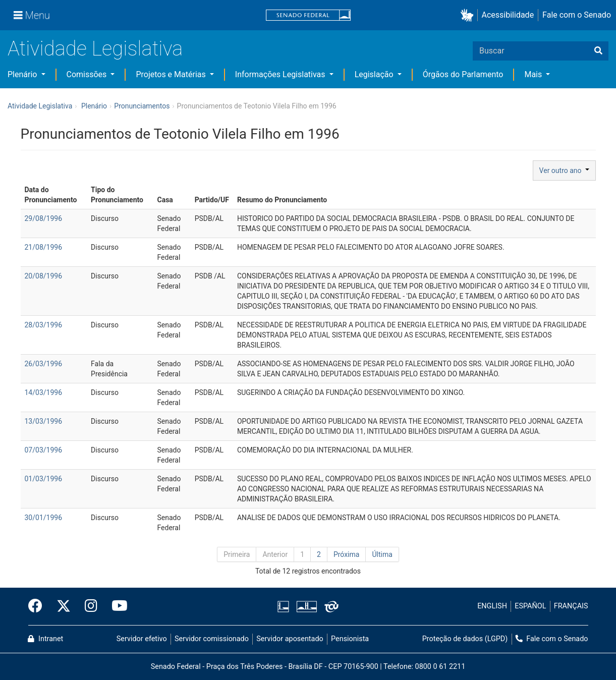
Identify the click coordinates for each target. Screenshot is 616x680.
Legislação (375, 74)
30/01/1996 (44, 518)
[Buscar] (598, 51)
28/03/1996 (44, 325)
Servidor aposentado (290, 639)
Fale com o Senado (577, 15)
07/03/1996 (44, 450)
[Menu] (32, 15)
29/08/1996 (44, 218)
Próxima (347, 554)
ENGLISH (492, 606)
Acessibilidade (508, 15)
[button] (469, 15)
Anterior (275, 554)
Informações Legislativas (281, 74)
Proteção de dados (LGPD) (465, 639)
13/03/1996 (44, 421)
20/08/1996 (44, 276)
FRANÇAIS (571, 606)
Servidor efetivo (142, 639)
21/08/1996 (44, 247)
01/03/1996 (44, 479)
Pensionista (350, 639)
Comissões (88, 74)
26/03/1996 (44, 364)
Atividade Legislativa (95, 49)
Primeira (237, 554)
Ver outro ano (564, 171)
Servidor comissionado (212, 639)
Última (382, 554)
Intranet (45, 639)
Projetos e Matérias (172, 74)
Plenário (23, 74)
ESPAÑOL (530, 606)
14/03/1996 (44, 392)
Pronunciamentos (142, 106)
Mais (534, 74)
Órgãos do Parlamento (463, 74)
